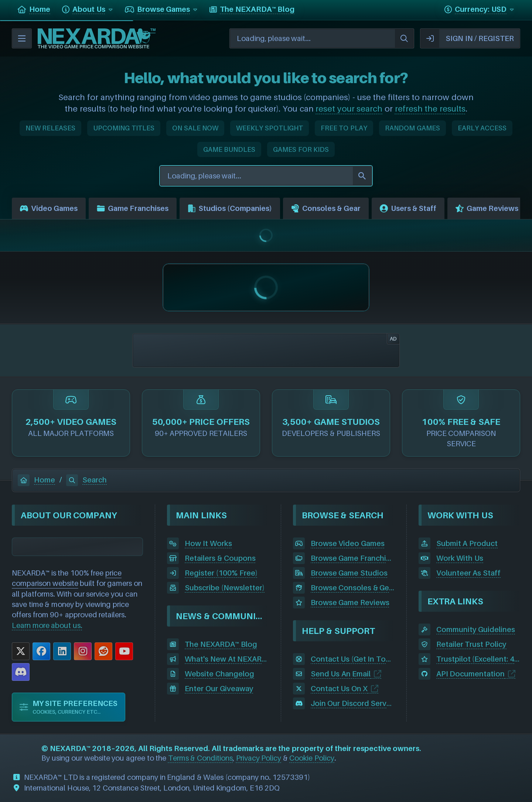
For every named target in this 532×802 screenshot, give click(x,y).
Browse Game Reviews (350, 603)
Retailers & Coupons (220, 558)
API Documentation (471, 674)
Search (86, 480)
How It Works (208, 543)
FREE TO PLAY (344, 128)
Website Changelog (219, 674)
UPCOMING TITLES (124, 128)
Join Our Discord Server (352, 703)
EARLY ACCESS (482, 128)
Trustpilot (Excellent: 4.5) (478, 659)
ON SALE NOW (195, 128)
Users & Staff (408, 208)
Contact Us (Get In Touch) (353, 659)
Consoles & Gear (326, 208)
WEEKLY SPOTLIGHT (270, 128)
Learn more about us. (47, 625)
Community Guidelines (476, 629)
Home (36, 480)
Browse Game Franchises (353, 558)
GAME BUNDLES (229, 149)
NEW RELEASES (51, 128)
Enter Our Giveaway (219, 689)
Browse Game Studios (349, 573)
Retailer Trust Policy (471, 644)
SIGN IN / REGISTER (467, 38)
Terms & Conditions (200, 758)
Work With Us (460, 558)
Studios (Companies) (230, 208)
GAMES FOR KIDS (301, 149)
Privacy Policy (259, 758)
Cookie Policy (312, 758)
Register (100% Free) (221, 573)
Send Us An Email (341, 674)
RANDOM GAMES (412, 128)
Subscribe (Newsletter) (225, 588)
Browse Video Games (348, 543)
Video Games (49, 208)
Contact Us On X (339, 689)
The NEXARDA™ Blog (221, 644)
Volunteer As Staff (468, 573)
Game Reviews (487, 208)
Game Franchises (133, 208)
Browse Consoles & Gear (353, 588)
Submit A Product (467, 543)
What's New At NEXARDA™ (227, 659)
